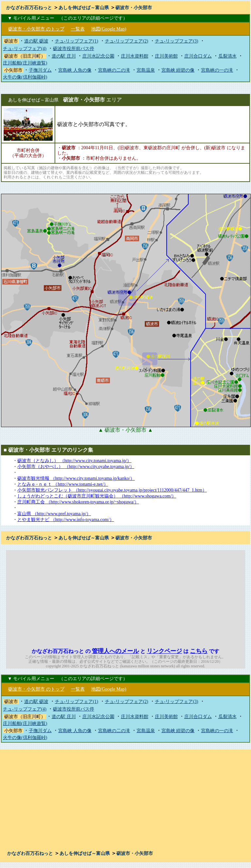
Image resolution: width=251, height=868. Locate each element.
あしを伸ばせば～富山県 (84, 8)
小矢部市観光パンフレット (112, 490)
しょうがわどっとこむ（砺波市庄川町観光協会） (97, 496)
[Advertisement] (189, 596)
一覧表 (78, 29)
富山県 (54, 514)
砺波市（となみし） (74, 461)
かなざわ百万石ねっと (29, 8)
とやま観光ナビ (66, 520)
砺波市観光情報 (76, 478)
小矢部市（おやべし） (76, 467)
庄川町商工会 (78, 502)
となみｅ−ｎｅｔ (63, 484)
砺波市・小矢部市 (134, 8)
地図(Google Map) (109, 29)
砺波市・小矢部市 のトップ (36, 29)
